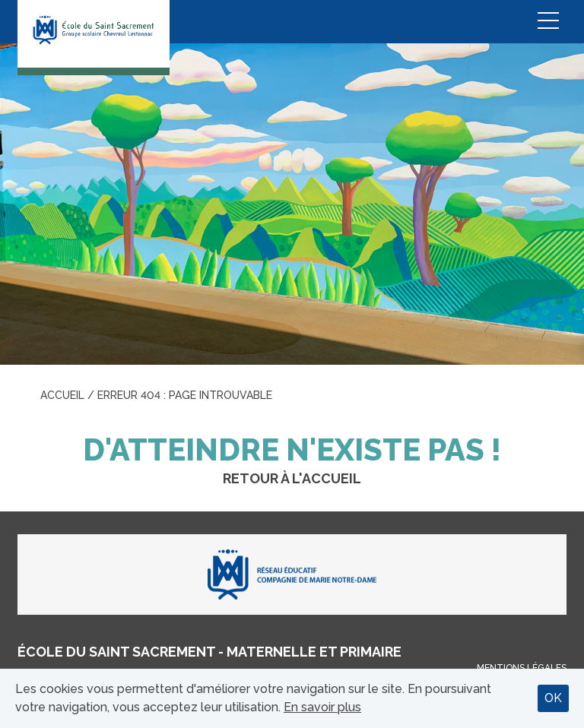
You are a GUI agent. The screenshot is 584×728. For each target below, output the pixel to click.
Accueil (62, 395)
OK (553, 698)
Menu (548, 22)
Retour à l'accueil (292, 478)
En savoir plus (322, 707)
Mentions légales (522, 668)
